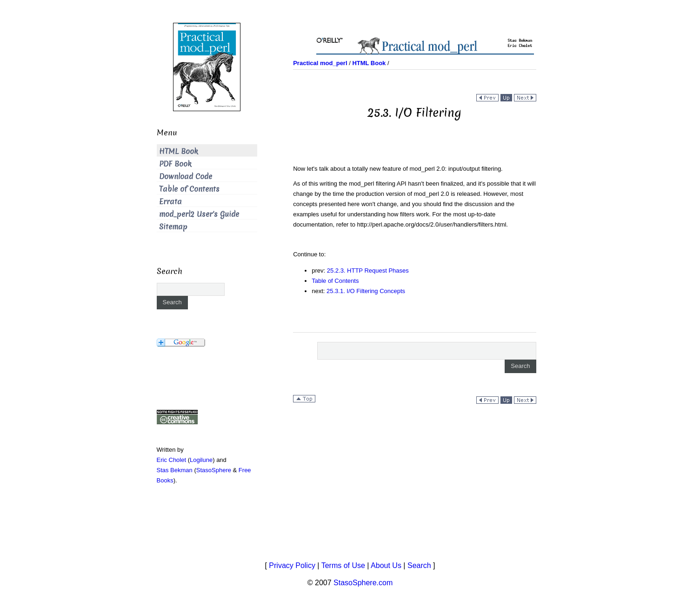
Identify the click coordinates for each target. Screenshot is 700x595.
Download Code (186, 177)
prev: (319, 271)
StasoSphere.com (363, 583)
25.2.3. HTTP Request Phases (368, 271)
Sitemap (173, 227)
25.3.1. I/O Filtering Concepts (366, 291)
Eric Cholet (172, 460)
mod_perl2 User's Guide (199, 214)
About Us (386, 565)
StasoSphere (214, 470)
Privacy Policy (292, 565)
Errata (170, 202)
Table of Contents (335, 281)
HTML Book (179, 151)
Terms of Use (343, 565)
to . (428, 224)
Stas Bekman (175, 470)
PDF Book (175, 164)
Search (419, 565)
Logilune (201, 460)
